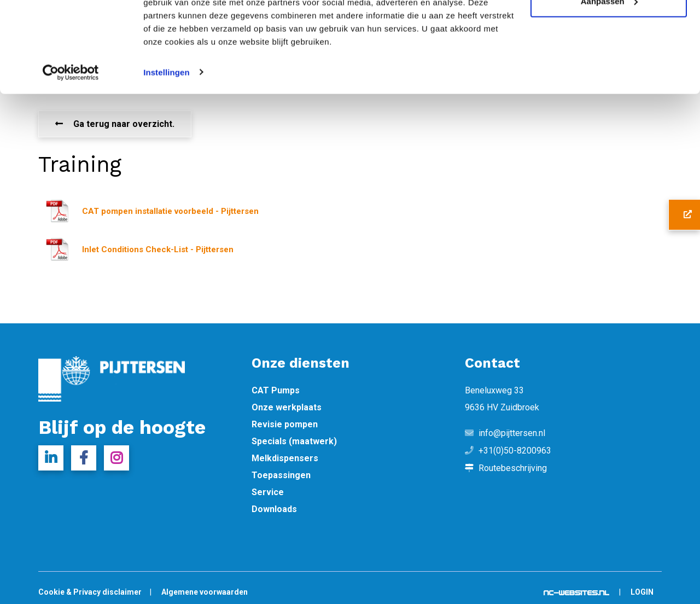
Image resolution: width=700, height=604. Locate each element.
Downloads (274, 509)
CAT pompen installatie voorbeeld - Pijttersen (170, 211)
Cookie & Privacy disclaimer (90, 592)
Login (642, 592)
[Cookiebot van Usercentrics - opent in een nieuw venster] (71, 136)
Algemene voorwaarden (205, 592)
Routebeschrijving (513, 468)
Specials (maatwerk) (294, 442)
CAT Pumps (276, 391)
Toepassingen (281, 475)
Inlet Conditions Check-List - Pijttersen (158, 249)
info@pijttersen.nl (512, 433)
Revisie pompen (285, 425)
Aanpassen (609, 65)
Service (268, 492)
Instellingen (167, 135)
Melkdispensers (285, 458)
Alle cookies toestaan (608, 29)
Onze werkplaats (287, 408)
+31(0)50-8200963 (515, 451)
